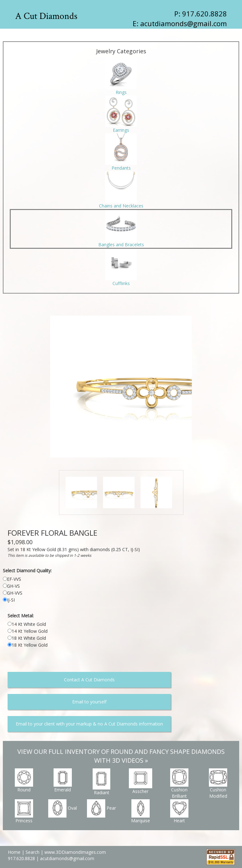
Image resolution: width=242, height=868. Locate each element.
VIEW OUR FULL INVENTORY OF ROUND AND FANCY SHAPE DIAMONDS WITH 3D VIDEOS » (121, 756)
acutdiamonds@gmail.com (184, 23)
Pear (101, 808)
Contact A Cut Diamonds (89, 680)
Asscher (141, 781)
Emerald (63, 781)
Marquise (141, 811)
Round (24, 781)
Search (32, 852)
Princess (24, 811)
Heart (179, 811)
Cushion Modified (218, 784)
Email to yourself (89, 702)
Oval (63, 808)
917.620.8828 (22, 858)
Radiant (101, 782)
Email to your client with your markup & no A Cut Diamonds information (89, 724)
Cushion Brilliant (179, 784)
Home (14, 852)
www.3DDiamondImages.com (75, 852)
